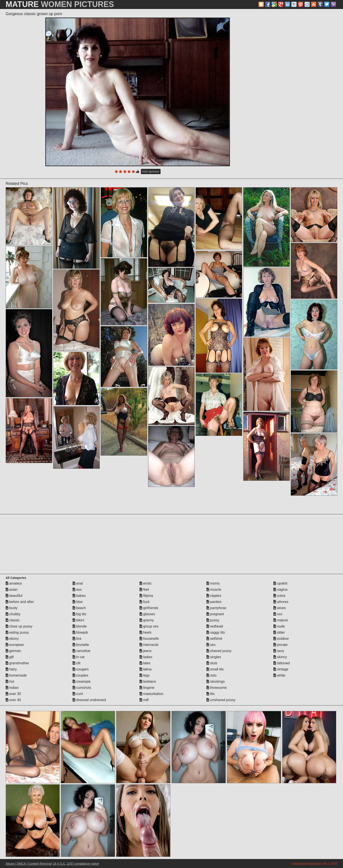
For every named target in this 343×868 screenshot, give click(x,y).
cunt (78, 694)
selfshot (214, 639)
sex (211, 645)
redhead (215, 626)
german (13, 651)
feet (144, 590)
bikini (78, 620)
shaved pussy (219, 651)
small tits (215, 669)
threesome (217, 688)
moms (213, 583)
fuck (145, 602)
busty (12, 608)
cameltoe (81, 651)
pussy (213, 620)
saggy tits (216, 632)
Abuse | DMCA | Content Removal (29, 864)
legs (145, 675)
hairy (11, 669)
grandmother (17, 663)
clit (77, 663)
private (280, 645)
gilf (10, 657)
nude (279, 626)
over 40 (13, 700)
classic (13, 620)
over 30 (13, 694)
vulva (279, 596)
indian (12, 688)
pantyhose (216, 608)
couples (80, 675)
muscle (214, 590)
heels (146, 632)
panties (214, 602)
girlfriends (149, 608)
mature (281, 620)
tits (211, 694)
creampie (82, 681)
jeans (146, 651)
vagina (280, 590)
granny (147, 620)
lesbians (148, 681)
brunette (81, 645)
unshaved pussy (221, 700)
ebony (12, 639)
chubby (13, 614)
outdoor (281, 639)
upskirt (280, 583)
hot (10, 681)
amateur (14, 583)
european (15, 645)
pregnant (215, 614)
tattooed (282, 663)
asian (12, 590)
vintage (281, 669)
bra (77, 639)
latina (146, 669)
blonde (80, 626)
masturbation (151, 694)
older (279, 632)
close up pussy (19, 626)
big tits (80, 614)
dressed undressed (89, 700)
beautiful (14, 596)
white (279, 675)
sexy (279, 651)
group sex (149, 626)
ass (77, 590)
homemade (16, 675)
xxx (278, 614)
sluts (212, 663)
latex (145, 663)
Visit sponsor (151, 171)
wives (280, 608)
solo (212, 675)
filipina (146, 596)
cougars (81, 669)
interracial (149, 645)
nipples (214, 596)
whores (281, 602)
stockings (216, 681)
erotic (146, 583)
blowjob (80, 632)
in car (79, 657)
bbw (78, 602)
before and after (20, 602)
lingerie (147, 688)
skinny (280, 657)
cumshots (82, 688)
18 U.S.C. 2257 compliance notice (76, 864)
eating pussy (17, 632)
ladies (146, 657)
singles (214, 657)
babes (79, 596)
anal (78, 583)
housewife (149, 639)
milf (144, 700)
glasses (147, 614)
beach (79, 608)
